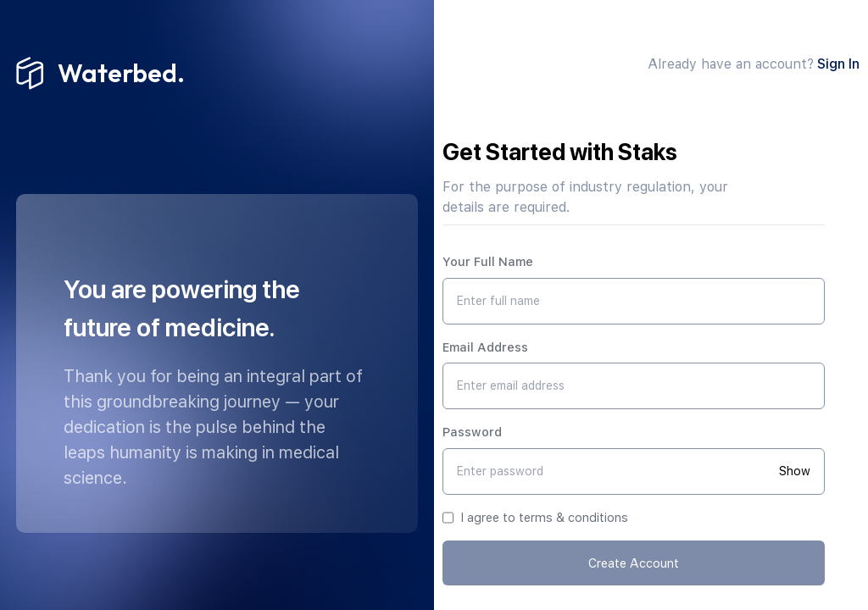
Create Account (634, 563)
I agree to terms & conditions (544, 517)
